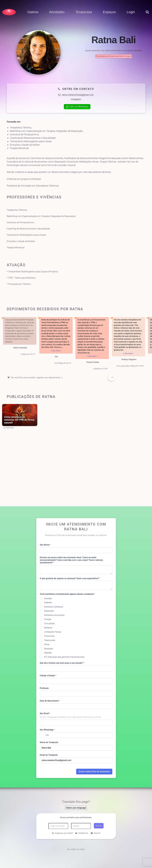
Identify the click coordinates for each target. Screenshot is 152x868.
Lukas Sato (125, 366)
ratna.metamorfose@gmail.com (76, 95)
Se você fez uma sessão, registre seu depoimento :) (37, 377)
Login (131, 12)
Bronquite (48, 649)
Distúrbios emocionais (54, 615)
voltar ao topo (78, 849)
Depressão (49, 611)
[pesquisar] (147, 15)
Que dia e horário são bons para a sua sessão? (62, 663)
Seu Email (45, 713)
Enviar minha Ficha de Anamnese (94, 772)
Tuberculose (50, 640)
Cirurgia (48, 619)
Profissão (44, 688)
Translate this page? (76, 802)
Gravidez (48, 598)
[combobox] (44, 735)
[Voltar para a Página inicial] (9, 12)
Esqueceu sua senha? (62, 833)
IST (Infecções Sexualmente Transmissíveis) (64, 657)
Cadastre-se (82, 833)
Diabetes (48, 603)
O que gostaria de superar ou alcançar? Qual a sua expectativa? (70, 578)
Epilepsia (48, 628)
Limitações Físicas (53, 632)
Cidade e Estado (48, 676)
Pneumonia (49, 636)
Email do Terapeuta (49, 755)
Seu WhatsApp (47, 730)
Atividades (57, 12)
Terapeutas (84, 12)
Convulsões (49, 624)
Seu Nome (45, 545)
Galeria (33, 12)
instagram (76, 99)
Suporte (95, 833)
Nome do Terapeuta (49, 742)
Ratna (24, 354)
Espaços (109, 12)
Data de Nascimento (50, 701)
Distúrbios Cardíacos (54, 607)
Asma (47, 644)
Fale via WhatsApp (77, 107)
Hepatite (48, 653)
